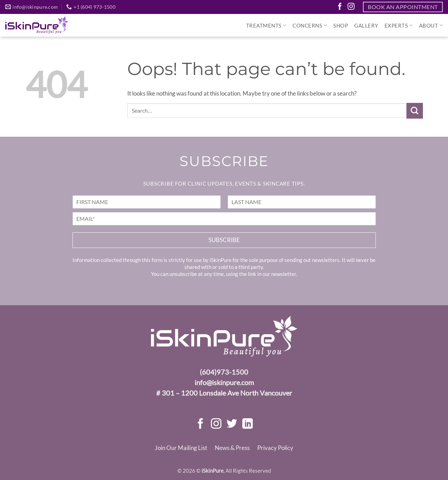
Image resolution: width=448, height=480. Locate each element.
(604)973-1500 (224, 372)
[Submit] (415, 111)
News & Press (232, 448)
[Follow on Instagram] (351, 7)
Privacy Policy (275, 448)
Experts (399, 25)
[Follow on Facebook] (340, 7)
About (431, 25)
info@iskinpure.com (224, 382)
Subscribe (224, 240)
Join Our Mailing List (181, 448)
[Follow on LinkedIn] (248, 424)
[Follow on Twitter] (232, 424)
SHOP (341, 25)
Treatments (266, 25)
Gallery (366, 25)
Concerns (310, 25)
